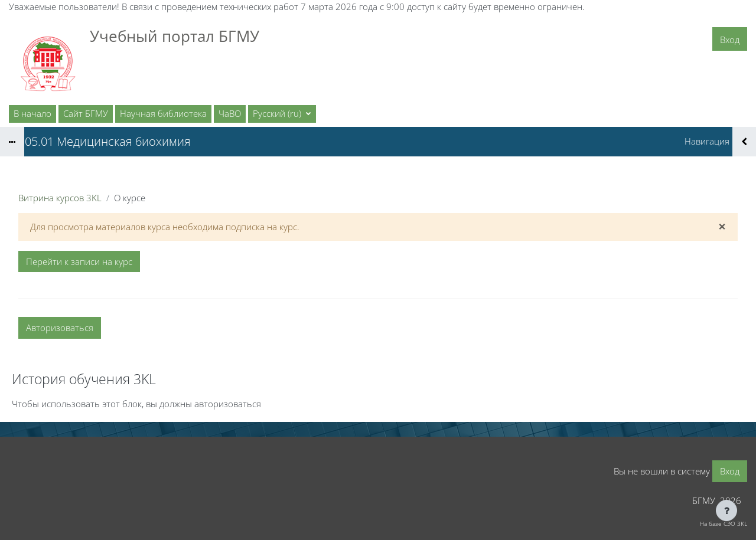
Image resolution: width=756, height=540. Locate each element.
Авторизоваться (60, 328)
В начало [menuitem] (32, 113)
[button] (282, 114)
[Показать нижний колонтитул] (726, 510)
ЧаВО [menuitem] (230, 113)
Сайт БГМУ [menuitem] (86, 113)
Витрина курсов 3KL (60, 198)
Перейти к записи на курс (79, 261)
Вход (730, 40)
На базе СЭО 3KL (724, 523)
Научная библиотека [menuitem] (163, 113)
